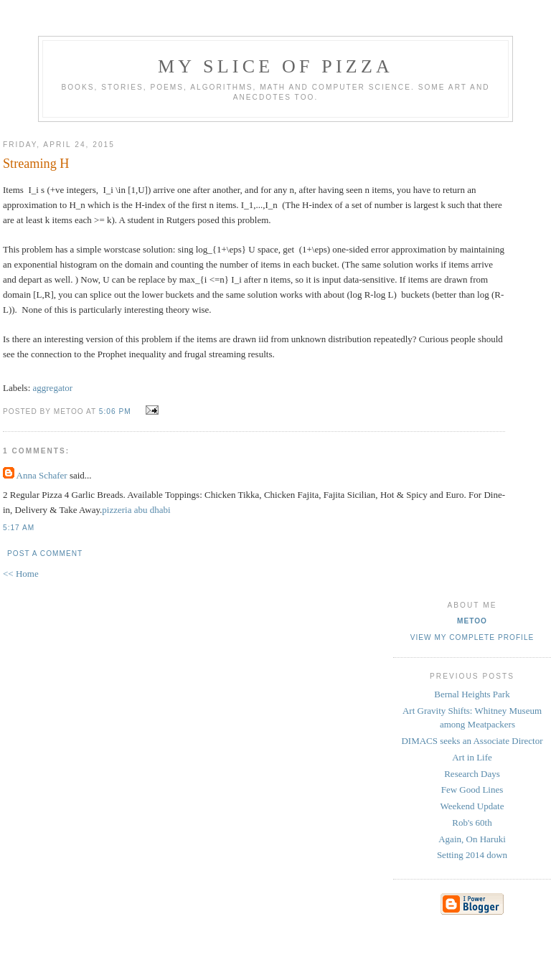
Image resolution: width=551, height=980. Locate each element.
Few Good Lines (472, 790)
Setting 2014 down (472, 855)
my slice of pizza (275, 66)
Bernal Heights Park (472, 694)
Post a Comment (45, 553)
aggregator (53, 388)
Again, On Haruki (472, 839)
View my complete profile (472, 637)
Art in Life (472, 757)
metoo (472, 621)
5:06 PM (115, 411)
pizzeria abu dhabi (136, 510)
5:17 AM (19, 528)
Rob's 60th (472, 823)
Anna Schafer (42, 475)
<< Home (21, 574)
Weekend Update (472, 806)
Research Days (472, 774)
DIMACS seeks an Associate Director (472, 741)
